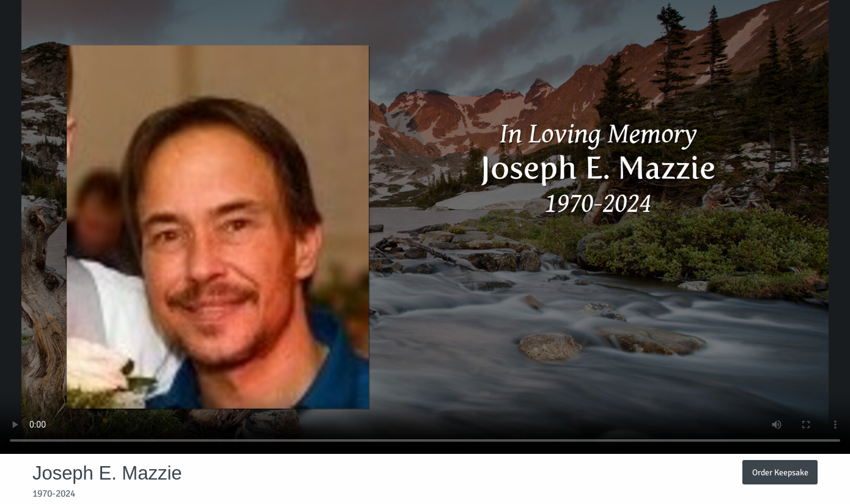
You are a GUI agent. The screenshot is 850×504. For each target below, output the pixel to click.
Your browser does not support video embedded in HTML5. (425, 227)
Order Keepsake (780, 472)
